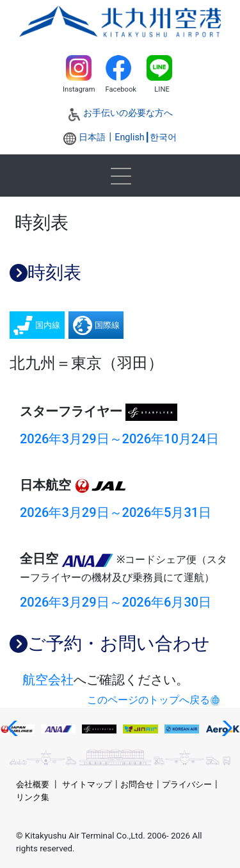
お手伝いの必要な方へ (128, 113)
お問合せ (137, 784)
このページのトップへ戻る (148, 700)
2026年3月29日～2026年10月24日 (119, 439)
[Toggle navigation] (120, 176)
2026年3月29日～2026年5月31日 (116, 512)
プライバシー (187, 784)
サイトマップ (87, 784)
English (130, 137)
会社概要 (33, 784)
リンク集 (33, 797)
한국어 (163, 137)
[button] (15, 728)
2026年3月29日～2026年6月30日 (116, 602)
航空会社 (48, 680)
